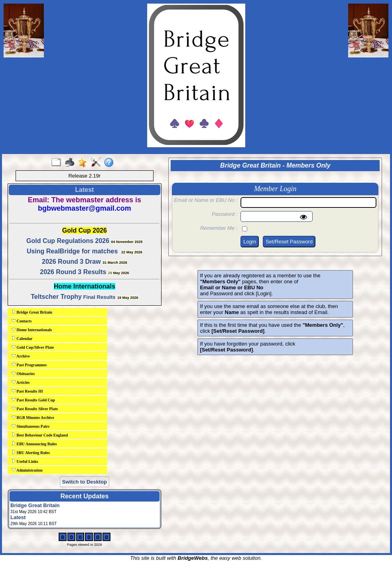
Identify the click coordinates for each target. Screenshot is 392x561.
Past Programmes (29, 365)
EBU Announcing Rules (34, 444)
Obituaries (23, 373)
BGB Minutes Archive (33, 417)
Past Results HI (27, 391)
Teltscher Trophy (56, 297)
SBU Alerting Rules (31, 452)
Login (250, 242)
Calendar (22, 338)
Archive (21, 356)
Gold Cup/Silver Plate (33, 347)
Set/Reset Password (289, 242)
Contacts (22, 321)
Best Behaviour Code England (40, 435)
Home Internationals (32, 330)
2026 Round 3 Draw (71, 262)
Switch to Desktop (85, 482)
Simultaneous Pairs (31, 426)
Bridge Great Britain (32, 312)
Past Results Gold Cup (33, 400)
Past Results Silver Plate (35, 409)
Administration (27, 470)
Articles (21, 382)
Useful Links (25, 461)
